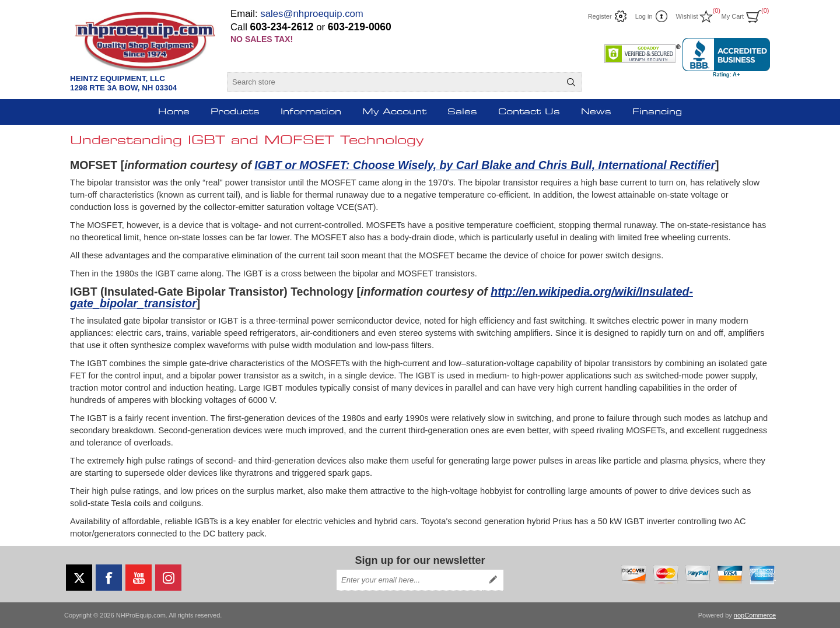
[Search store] (394, 82)
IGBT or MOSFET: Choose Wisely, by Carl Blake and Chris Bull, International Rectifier (485, 165)
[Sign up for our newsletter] (409, 580)
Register (600, 16)
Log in (644, 16)
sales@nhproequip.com (312, 14)
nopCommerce (755, 615)
